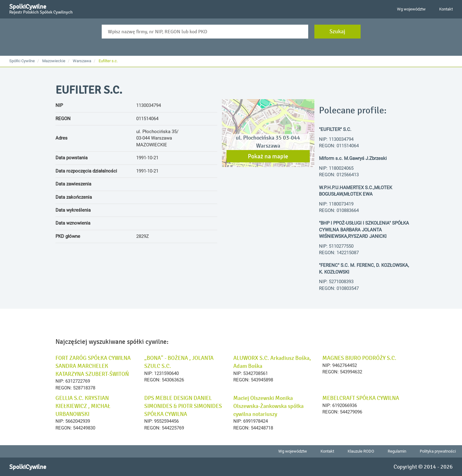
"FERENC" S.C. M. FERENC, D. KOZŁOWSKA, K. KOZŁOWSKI (364, 269)
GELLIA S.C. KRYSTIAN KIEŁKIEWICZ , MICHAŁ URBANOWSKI (83, 406)
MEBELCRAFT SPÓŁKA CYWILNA (361, 398)
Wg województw (411, 9)
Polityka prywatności (438, 451)
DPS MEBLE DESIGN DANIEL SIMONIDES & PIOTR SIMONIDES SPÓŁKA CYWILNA (183, 406)
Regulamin (397, 451)
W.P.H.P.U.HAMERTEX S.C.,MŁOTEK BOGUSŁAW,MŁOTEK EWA (356, 191)
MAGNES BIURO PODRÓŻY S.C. (359, 358)
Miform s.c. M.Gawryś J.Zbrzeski (353, 158)
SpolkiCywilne (41, 8)
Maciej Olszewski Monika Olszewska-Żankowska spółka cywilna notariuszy (268, 406)
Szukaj (337, 31)
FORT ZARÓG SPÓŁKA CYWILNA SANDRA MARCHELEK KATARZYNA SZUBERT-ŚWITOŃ (93, 366)
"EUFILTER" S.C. (335, 129)
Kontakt (446, 9)
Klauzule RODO (361, 451)
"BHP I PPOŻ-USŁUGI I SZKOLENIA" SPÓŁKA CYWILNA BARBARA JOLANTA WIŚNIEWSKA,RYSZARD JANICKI (364, 230)
